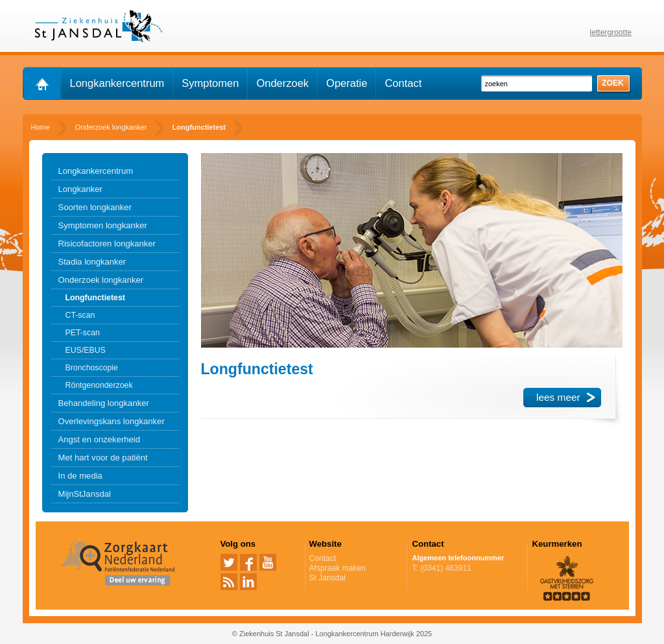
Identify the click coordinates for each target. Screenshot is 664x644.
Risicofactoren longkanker (107, 244)
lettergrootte (611, 32)
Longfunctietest (95, 298)
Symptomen (210, 83)
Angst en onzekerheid (100, 439)
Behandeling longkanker (104, 403)
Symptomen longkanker (103, 225)
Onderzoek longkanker (101, 280)
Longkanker (80, 189)
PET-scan (83, 333)
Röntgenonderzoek (99, 385)
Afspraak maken (356, 568)
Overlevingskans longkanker (112, 421)
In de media (80, 476)
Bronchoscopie (92, 368)
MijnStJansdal (85, 494)
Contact (403, 83)
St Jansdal (327, 578)
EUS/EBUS (86, 350)
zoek (613, 83)
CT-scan (80, 315)
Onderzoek (282, 83)
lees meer (558, 397)
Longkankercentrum (117, 83)
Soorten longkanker (95, 207)
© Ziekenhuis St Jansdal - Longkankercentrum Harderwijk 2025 (332, 634)
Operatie (347, 83)
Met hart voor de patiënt (103, 458)
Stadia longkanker (92, 262)
